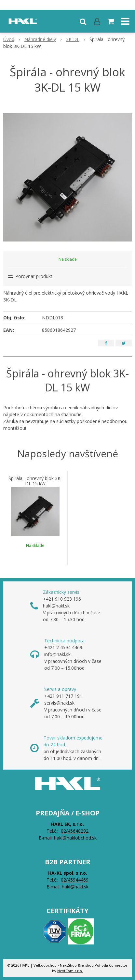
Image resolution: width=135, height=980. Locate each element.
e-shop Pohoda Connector (105, 965)
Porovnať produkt (30, 276)
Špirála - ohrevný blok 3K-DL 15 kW (35, 481)
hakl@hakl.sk (75, 887)
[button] (83, 21)
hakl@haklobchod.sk (75, 838)
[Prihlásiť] (97, 21)
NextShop (68, 965)
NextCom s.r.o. (70, 971)
